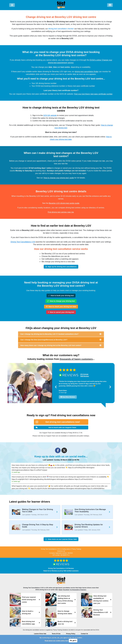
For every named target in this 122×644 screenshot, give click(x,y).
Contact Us (84, 634)
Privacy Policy (71, 634)
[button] (56, 387)
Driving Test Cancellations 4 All (23, 242)
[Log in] (110, 5)
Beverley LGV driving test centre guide (64, 203)
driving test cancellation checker (61, 29)
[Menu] (12, 5)
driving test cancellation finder (87, 72)
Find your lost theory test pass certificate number (93, 94)
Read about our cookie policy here (57, 641)
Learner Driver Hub (40, 634)
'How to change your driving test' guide (59, 178)
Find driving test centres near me (61, 212)
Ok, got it (73, 641)
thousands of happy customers (76, 359)
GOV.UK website (50, 115)
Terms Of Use (56, 634)
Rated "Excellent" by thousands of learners (72, 590)
